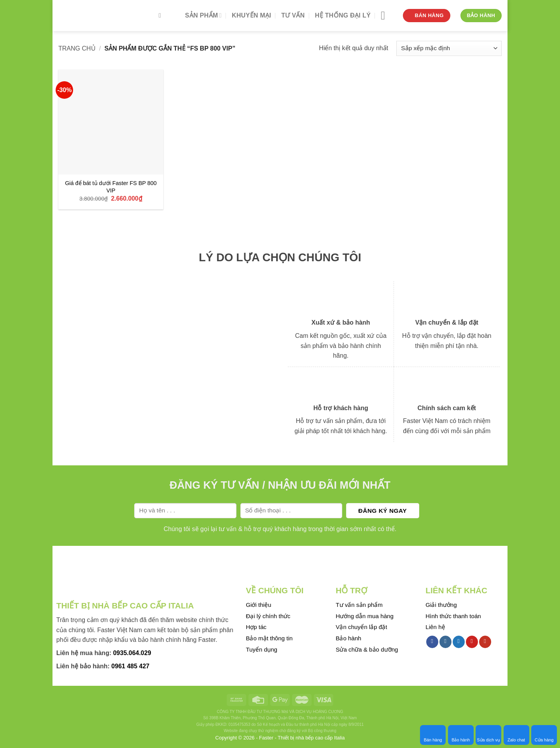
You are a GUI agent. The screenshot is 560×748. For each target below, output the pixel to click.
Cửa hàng (544, 735)
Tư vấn (293, 15)
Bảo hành (461, 735)
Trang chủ (77, 48)
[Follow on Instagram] (445, 642)
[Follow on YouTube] (485, 642)
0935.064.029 (132, 653)
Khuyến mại (251, 15)
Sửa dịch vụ (488, 735)
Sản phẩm (203, 15)
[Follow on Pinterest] (472, 642)
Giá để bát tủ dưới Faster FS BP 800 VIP (111, 187)
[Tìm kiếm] (162, 15)
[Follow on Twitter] (459, 642)
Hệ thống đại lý (343, 15)
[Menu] (387, 16)
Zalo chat (516, 735)
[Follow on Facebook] (432, 642)
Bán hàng (433, 735)
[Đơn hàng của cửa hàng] (449, 48)
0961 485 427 (130, 666)
